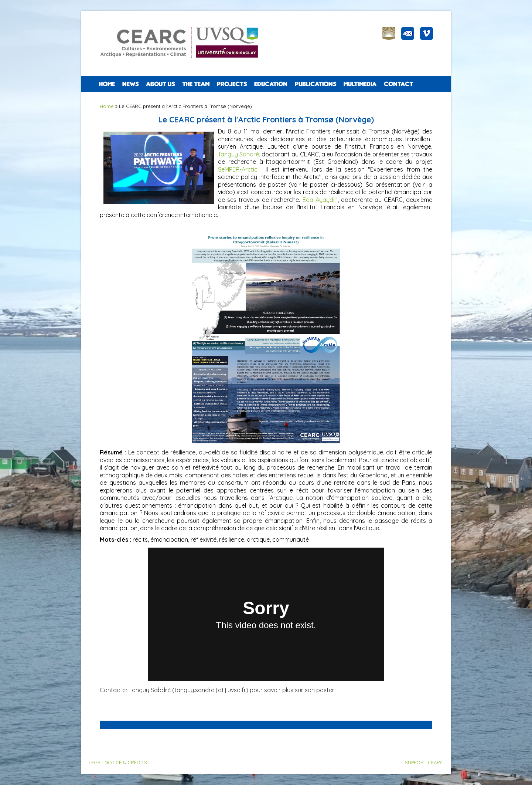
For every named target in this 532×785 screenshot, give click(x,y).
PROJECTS (232, 84)
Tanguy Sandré (238, 154)
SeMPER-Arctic (238, 169)
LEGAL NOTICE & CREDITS (118, 762)
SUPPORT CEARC (424, 762)
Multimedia (360, 84)
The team (196, 84)
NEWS (130, 84)
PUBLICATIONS (316, 84)
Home (107, 84)
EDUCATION (271, 84)
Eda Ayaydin (320, 200)
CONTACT (398, 84)
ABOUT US (160, 84)
